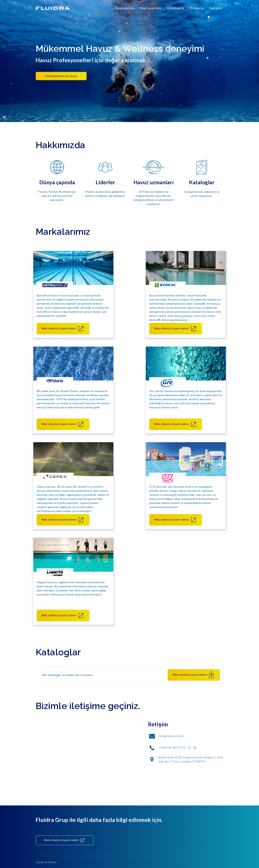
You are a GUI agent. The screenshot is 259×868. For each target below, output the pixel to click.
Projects (197, 8)
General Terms (46, 862)
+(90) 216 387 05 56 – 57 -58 (178, 748)
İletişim (216, 8)
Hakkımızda (125, 8)
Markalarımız (151, 8)
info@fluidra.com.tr (172, 737)
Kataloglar (176, 8)
